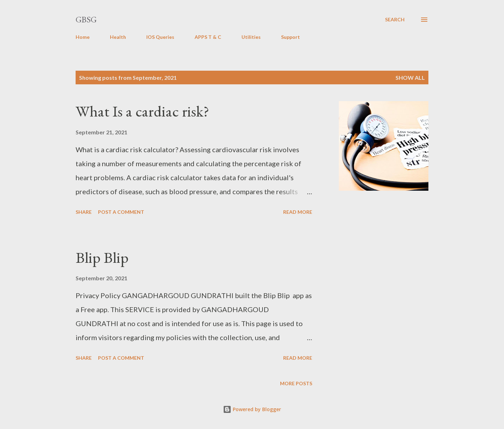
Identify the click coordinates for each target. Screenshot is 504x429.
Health (118, 37)
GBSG (86, 19)
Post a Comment (121, 212)
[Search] (395, 20)
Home (83, 37)
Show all (410, 78)
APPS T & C (208, 37)
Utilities (251, 37)
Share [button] (84, 212)
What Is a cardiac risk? (142, 111)
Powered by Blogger (252, 409)
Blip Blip (102, 257)
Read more (298, 212)
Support (290, 37)
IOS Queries (160, 37)
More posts (296, 383)
